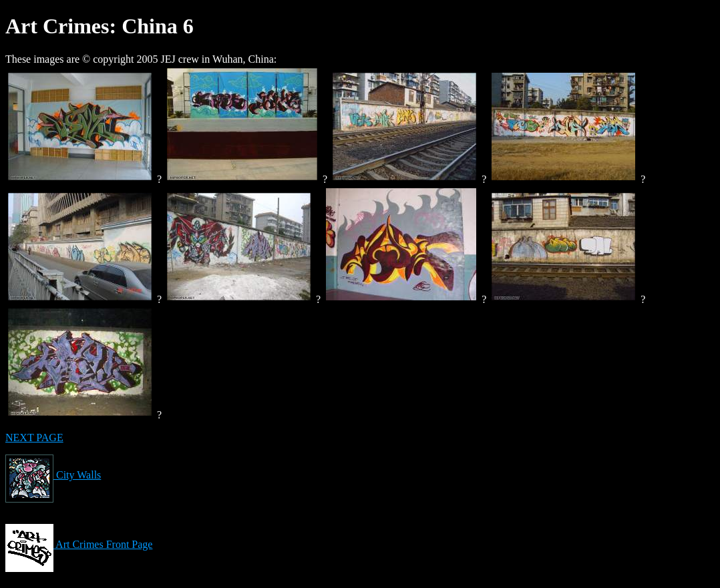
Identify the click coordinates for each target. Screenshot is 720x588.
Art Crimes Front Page (79, 544)
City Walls (53, 475)
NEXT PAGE (34, 437)
